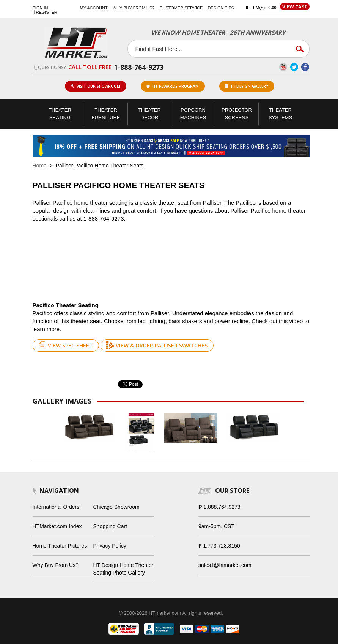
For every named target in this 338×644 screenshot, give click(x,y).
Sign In (40, 8)
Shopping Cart (110, 526)
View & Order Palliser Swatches (157, 345)
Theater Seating (60, 114)
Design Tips (221, 8)
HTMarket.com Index (57, 526)
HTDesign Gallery (247, 86)
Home (40, 166)
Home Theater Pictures (60, 546)
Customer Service (181, 8)
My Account (94, 8)
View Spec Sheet (66, 345)
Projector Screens (237, 114)
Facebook (305, 67)
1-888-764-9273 (139, 67)
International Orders (56, 507)
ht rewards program (172, 86)
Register (47, 12)
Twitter (294, 67)
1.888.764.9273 (222, 507)
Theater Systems (280, 114)
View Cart (295, 7)
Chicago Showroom (116, 507)
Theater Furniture (106, 114)
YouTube (283, 67)
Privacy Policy (110, 546)
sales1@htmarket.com (225, 565)
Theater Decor (149, 114)
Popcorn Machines (193, 114)
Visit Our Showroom (95, 86)
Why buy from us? (134, 8)
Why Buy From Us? (56, 565)
